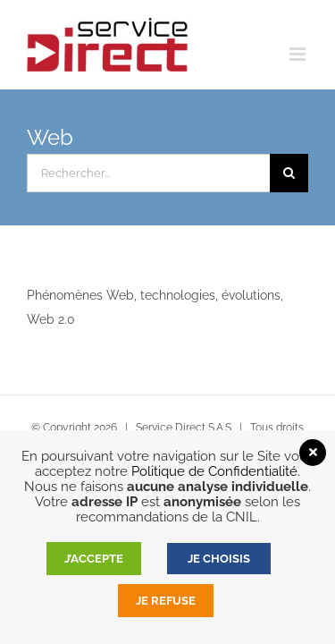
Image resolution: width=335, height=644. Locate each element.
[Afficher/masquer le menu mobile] (299, 54)
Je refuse (166, 601)
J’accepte (94, 559)
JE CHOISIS (219, 559)
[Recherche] (289, 173)
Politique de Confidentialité (214, 471)
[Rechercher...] (148, 173)
